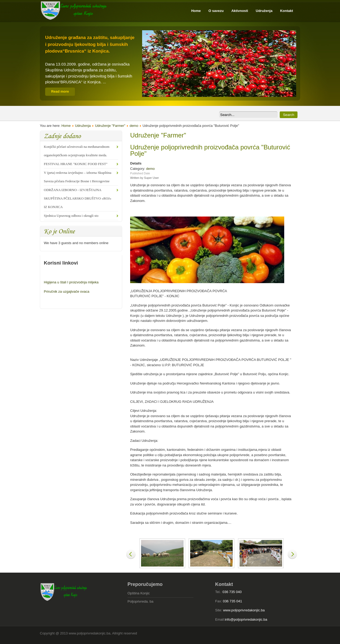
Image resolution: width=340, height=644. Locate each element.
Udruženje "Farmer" (110, 126)
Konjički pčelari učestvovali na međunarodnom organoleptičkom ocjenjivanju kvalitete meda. (77, 151)
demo (134, 126)
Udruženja (83, 126)
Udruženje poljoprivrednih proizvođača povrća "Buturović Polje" (210, 150)
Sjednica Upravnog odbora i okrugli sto (71, 216)
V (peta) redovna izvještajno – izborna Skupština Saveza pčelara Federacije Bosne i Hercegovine (78, 177)
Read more (60, 91)
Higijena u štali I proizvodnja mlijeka (71, 282)
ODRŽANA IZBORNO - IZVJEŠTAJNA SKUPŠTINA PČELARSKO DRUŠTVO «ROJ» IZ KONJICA (78, 198)
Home (66, 126)
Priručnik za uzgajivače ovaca (67, 291)
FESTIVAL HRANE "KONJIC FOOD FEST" (76, 164)
